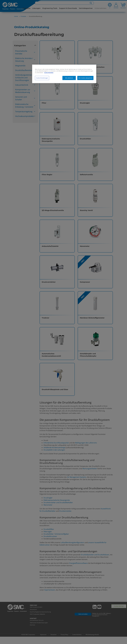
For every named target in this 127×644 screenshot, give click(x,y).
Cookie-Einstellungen (42, 78)
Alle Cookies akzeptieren (85, 78)
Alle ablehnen (69, 78)
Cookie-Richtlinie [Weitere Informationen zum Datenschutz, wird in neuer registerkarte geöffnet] (49, 73)
